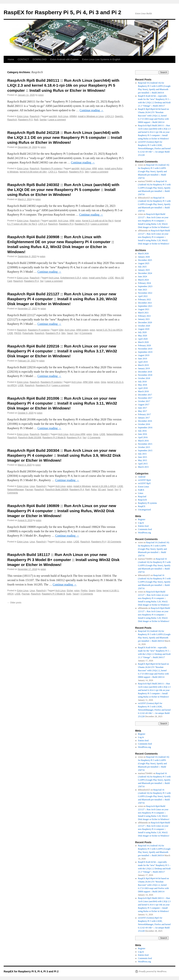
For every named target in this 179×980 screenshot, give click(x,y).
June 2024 (143, 277)
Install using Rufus (98, 278)
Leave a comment (57, 120)
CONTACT (23, 59)
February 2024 (144, 283)
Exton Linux (23, 116)
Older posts (14, 603)
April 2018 (143, 388)
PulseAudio (28, 333)
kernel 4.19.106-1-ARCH (104, 486)
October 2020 (144, 326)
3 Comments (87, 594)
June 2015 (143, 457)
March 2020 (143, 342)
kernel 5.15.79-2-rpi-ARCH (109, 330)
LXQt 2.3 (109, 116)
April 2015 (143, 464)
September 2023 (145, 286)
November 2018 (145, 375)
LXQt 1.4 (42, 224)
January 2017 (144, 418)
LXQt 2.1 (53, 172)
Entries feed (143, 526)
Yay (42, 281)
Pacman (29, 490)
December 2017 (145, 395)
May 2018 (143, 385)
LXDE (111, 278)
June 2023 (143, 290)
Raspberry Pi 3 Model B (54, 438)
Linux (32, 486)
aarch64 (53, 116)
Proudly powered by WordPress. (153, 971)
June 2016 (143, 434)
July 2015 (142, 454)
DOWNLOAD (40, 59)
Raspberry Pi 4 (66, 224)
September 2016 (145, 428)
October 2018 (144, 378)
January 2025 (144, 270)
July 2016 (142, 431)
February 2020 (144, 345)
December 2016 (145, 421)
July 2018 (142, 382)
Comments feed (145, 529)
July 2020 (142, 332)
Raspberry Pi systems (51, 169)
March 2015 (143, 467)
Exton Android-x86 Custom (64, 59)
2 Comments (94, 438)
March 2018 (143, 391)
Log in (141, 523)
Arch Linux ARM (77, 434)
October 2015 (144, 447)
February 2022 (144, 299)
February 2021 (144, 316)
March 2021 (143, 313)
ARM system (82, 330)
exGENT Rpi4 (144, 480)
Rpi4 (87, 490)
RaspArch (35, 116)
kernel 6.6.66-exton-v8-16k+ (33, 172)
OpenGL (119, 116)
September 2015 (145, 451)
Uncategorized (144, 510)
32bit (61, 330)
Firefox (84, 591)
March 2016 (143, 441)
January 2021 (144, 319)
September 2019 (145, 352)
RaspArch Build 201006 (30, 438)
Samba (43, 120)
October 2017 (144, 401)
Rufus (94, 490)
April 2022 (143, 296)
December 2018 (145, 372)
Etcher (70, 591)
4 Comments (86, 333)
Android (142, 477)
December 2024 (145, 273)
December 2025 (145, 260)
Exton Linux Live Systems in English (101, 59)
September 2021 (145, 306)
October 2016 (144, 424)
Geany (92, 591)
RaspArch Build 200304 (57, 490)
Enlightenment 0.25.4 (71, 278)
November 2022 (145, 293)
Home (11, 59)
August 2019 (144, 355)
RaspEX (45, 434)
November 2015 (145, 444)
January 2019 (144, 368)
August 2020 (144, 329)
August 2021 (144, 309)
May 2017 (143, 411)
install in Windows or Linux (91, 116)
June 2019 (143, 359)
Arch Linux (63, 116)
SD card (102, 490)
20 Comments (114, 542)
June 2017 (143, 408)
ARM (94, 169)
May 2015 (143, 460)
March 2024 (143, 280)
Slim (87, 172)
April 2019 (143, 362)
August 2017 (144, 405)
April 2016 (143, 437)
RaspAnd (142, 496)
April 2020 (143, 339)
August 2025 (144, 263)
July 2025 (142, 267)
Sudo (69, 594)
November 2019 (145, 349)
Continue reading (92, 110)
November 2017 (145, 398)
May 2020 (143, 336)
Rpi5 (36, 120)
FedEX (141, 490)
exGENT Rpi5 (144, 483)
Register (142, 519)
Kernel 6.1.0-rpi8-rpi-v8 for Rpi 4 (98, 221)
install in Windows (82, 486)
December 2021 (145, 303)
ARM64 (73, 116)
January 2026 (144, 257)
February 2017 (144, 414)
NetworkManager (115, 434)
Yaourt (70, 333)
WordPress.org (144, 533)
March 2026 (143, 254)
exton (41, 95)
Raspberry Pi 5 (25, 120)
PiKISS (18, 333)
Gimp (103, 382)
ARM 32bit (88, 382)
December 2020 (145, 322)
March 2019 (143, 365)
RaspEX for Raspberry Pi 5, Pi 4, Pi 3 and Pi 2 (62, 12)
